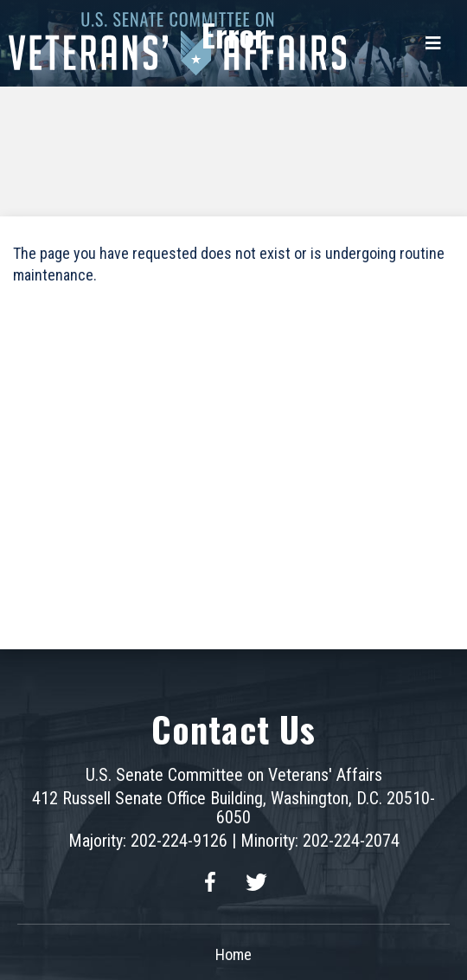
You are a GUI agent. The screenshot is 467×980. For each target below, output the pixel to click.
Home (233, 954)
